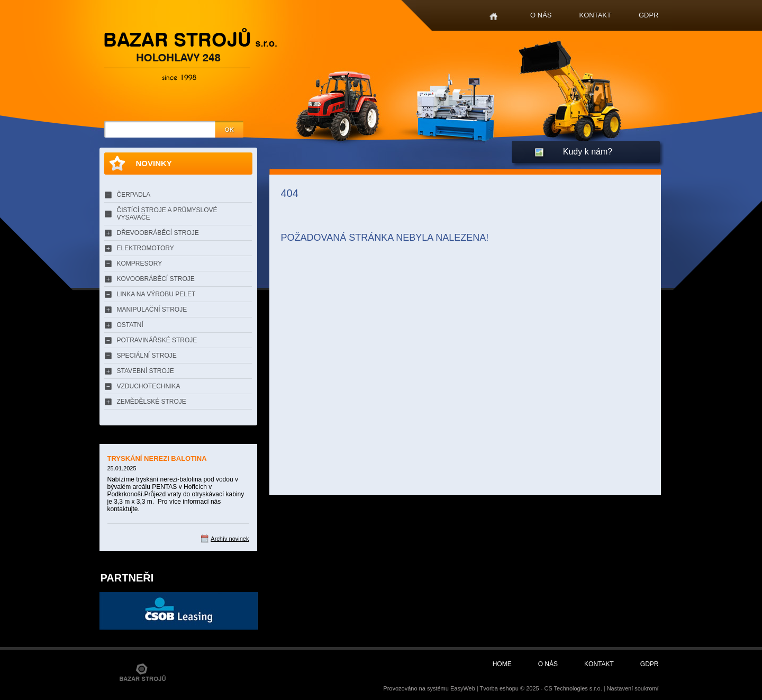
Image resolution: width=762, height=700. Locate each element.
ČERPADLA (134, 195)
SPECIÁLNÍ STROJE (147, 356)
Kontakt (595, 15)
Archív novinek (230, 539)
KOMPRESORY (140, 263)
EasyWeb (463, 688)
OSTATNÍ (130, 325)
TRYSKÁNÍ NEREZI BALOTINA (157, 458)
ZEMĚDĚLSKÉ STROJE (152, 402)
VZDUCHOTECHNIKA (149, 386)
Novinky (154, 163)
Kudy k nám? (588, 152)
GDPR (649, 15)
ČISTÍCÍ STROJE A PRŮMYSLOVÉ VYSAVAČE (167, 214)
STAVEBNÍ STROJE (146, 371)
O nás (541, 15)
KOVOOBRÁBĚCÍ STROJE (156, 279)
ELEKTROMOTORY (146, 248)
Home (493, 17)
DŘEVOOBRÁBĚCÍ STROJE (158, 233)
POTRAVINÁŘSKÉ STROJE (157, 340)
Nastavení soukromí (633, 688)
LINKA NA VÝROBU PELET (156, 294)
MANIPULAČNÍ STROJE (152, 310)
